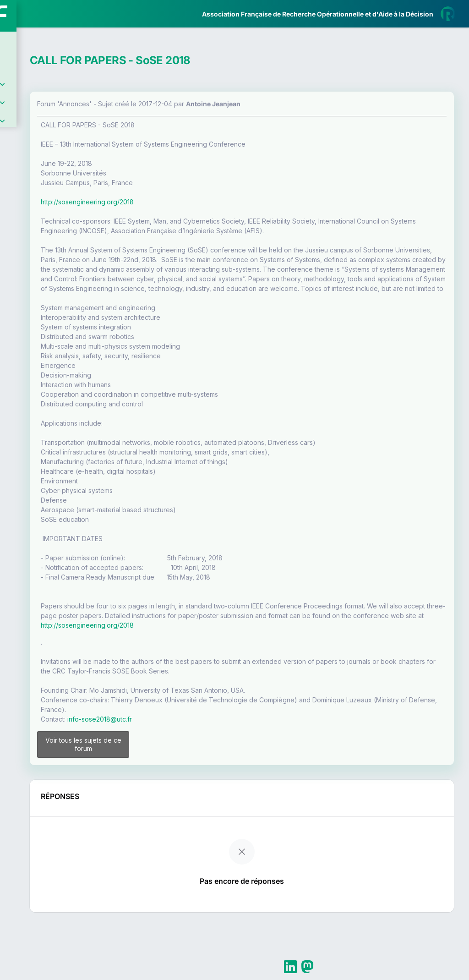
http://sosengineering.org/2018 (193, 202)
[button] (14, 272)
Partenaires (37, 211)
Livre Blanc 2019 (46, 339)
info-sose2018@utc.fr (205, 767)
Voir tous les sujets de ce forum (175, 796)
